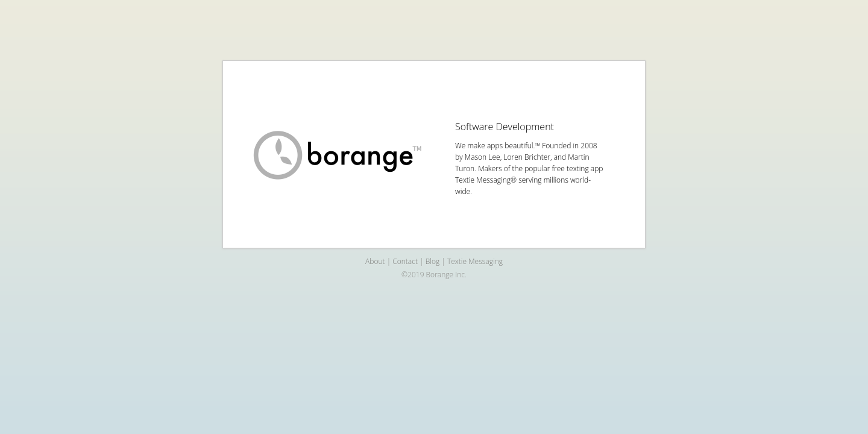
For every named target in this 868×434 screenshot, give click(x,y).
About (375, 261)
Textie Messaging (475, 261)
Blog (433, 261)
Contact (405, 261)
